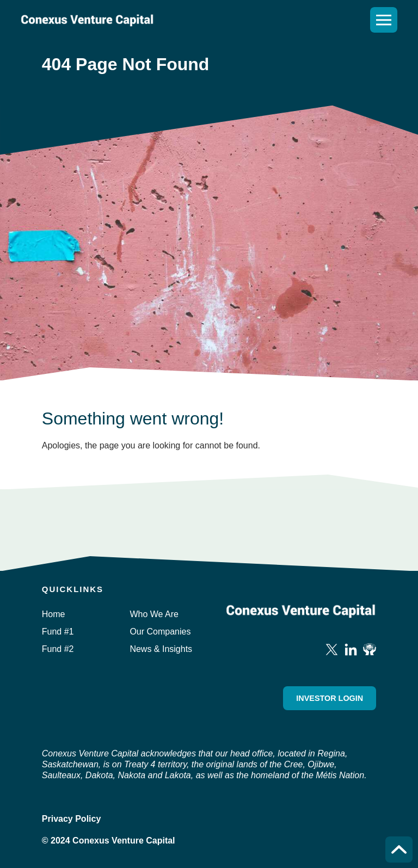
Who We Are (154, 614)
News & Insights (161, 649)
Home (54, 614)
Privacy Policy (72, 819)
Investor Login (330, 698)
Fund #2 (58, 649)
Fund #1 (58, 632)
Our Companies (160, 632)
